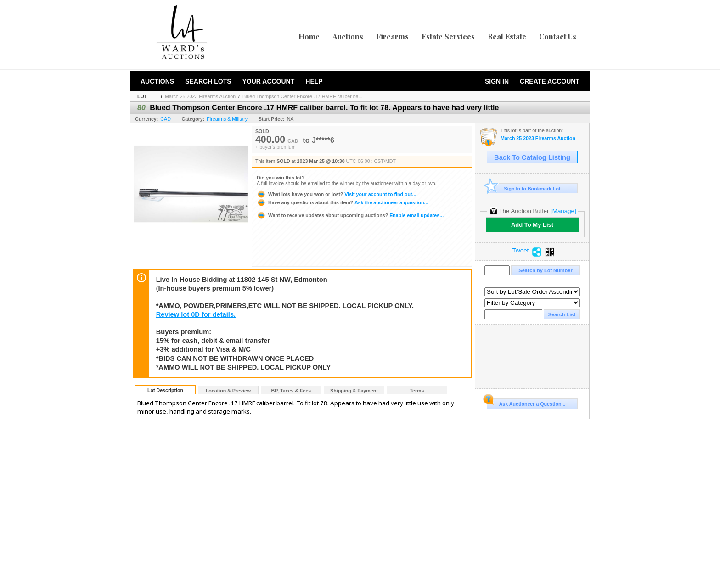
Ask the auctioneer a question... (342, 202)
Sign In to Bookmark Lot (524, 188)
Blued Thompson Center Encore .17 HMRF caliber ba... (303, 96)
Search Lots (208, 81)
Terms (417, 391)
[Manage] (563, 211)
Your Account (268, 81)
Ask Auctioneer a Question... (526, 403)
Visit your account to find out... (336, 194)
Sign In (497, 81)
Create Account (550, 81)
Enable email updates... (350, 215)
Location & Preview (228, 391)
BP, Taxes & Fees (291, 391)
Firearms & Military (227, 119)
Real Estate (507, 36)
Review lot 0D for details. (196, 314)
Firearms (392, 36)
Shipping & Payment (354, 391)
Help (314, 81)
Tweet (521, 251)
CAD (166, 119)
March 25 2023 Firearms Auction (200, 96)
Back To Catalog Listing (532, 157)
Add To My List (532, 225)
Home (309, 36)
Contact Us (558, 36)
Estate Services (448, 36)
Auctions (348, 36)
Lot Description (165, 390)
